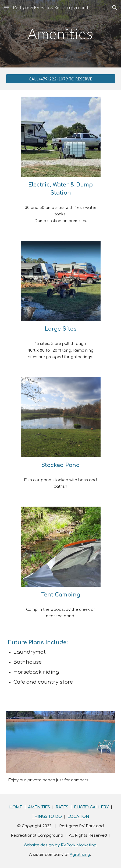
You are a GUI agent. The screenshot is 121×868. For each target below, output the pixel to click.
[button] (6, 7)
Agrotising (80, 855)
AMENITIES (39, 807)
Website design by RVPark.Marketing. (60, 845)
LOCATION (78, 816)
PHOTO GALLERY (91, 807)
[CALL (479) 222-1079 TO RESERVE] (61, 79)
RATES (62, 807)
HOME (16, 807)
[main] (61, 34)
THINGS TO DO (47, 816)
